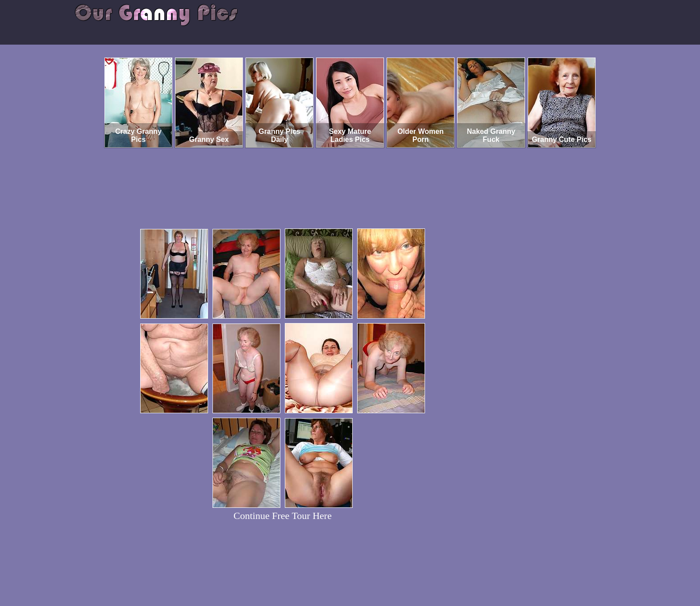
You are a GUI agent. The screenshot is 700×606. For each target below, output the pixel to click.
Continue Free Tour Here (283, 516)
